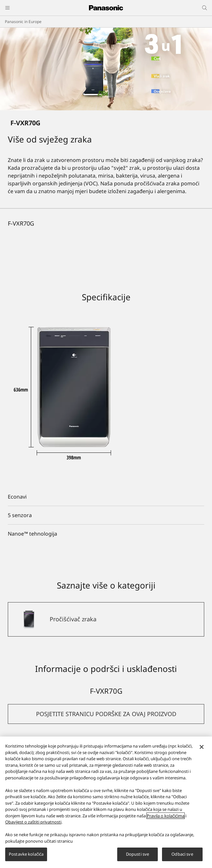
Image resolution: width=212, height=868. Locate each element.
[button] (106, 714)
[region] (106, 802)
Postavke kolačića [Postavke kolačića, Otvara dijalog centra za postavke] (26, 854)
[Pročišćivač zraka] (106, 619)
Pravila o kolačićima (166, 816)
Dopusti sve (137, 854)
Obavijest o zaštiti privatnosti (33, 822)
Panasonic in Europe (23, 22)
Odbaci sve (182, 854)
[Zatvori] (202, 747)
